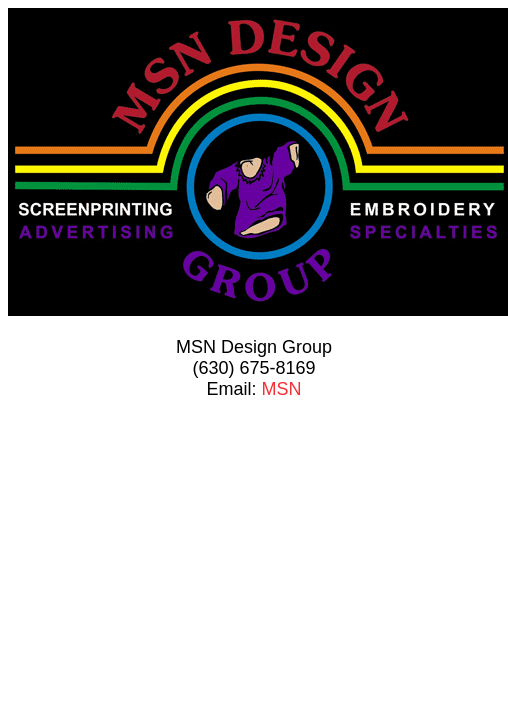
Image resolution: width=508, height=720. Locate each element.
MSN (282, 389)
